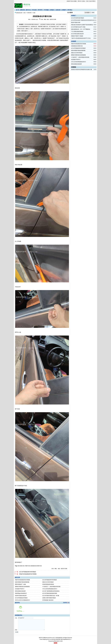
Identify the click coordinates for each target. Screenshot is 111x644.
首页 (24, 13)
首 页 (17, 10)
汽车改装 (34, 10)
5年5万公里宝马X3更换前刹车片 (23, 600)
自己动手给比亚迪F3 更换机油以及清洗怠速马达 (82, 20)
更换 (21, 566)
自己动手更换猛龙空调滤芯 (21, 598)
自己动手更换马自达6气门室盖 (78, 27)
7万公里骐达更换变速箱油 (77, 31)
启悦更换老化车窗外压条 (36, 566)
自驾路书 (64, 10)
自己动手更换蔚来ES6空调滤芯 (28, 572)
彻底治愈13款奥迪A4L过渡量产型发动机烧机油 (82, 25)
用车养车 (40, 10)
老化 (23, 566)
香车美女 (70, 10)
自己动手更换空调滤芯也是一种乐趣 (51, 596)
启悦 (19, 566)
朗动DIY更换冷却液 (76, 22)
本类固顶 (74, 67)
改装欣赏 (58, 10)
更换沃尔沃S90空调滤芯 (48, 582)
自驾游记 (52, 10)
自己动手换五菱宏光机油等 (77, 34)
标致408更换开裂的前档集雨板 (22, 582)
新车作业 (28, 10)
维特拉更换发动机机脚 (20, 591)
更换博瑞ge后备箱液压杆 (21, 593)
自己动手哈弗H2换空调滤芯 (78, 18)
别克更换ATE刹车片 (20, 589)
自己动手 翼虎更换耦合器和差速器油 (51, 591)
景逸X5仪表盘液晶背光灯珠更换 (28, 574)
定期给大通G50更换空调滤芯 (49, 598)
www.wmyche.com (50, 638)
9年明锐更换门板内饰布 (48, 600)
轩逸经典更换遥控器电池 (48, 584)
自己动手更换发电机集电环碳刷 (50, 593)
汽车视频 (46, 10)
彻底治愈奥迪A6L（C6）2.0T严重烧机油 (81, 29)
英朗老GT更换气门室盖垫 (77, 36)
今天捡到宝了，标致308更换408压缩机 (51, 587)
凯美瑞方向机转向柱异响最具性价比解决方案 (82, 69)
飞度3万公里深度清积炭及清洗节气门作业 (81, 38)
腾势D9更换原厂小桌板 (20, 584)
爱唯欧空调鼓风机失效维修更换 (22, 587)
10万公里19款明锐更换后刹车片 (50, 589)
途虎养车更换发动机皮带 (21, 596)
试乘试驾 (22, 10)
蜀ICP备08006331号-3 (66, 639)
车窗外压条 (27, 566)
